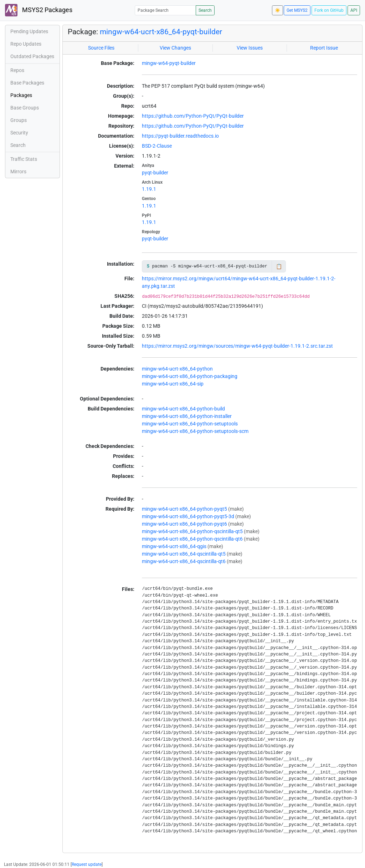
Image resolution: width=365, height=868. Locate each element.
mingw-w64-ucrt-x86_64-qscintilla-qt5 (184, 554)
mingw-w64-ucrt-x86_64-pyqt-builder (161, 32)
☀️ (277, 10)
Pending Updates (29, 31)
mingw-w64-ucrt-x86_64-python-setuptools (190, 424)
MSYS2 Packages (39, 10)
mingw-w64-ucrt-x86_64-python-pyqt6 (184, 524)
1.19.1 (149, 189)
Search (205, 10)
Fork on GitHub (329, 10)
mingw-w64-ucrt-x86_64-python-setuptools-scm (195, 431)
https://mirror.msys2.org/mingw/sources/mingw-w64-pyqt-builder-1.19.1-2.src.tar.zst (237, 346)
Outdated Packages (32, 56)
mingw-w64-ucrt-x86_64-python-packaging (190, 376)
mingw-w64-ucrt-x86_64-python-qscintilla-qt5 (192, 531)
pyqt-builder (155, 173)
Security (19, 133)
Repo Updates (26, 44)
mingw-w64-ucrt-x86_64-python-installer (187, 416)
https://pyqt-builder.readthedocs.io (180, 136)
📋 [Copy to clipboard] (279, 266)
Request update (87, 864)
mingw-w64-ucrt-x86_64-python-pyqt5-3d (188, 516)
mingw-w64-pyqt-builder (169, 63)
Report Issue (324, 48)
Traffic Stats (24, 159)
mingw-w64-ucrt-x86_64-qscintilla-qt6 (184, 561)
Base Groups (25, 108)
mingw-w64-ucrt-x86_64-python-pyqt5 (184, 509)
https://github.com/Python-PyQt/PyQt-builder (193, 116)
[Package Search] (165, 10)
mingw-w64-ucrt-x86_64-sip (173, 384)
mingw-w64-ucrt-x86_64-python (177, 369)
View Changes (175, 48)
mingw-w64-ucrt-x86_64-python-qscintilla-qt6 (192, 539)
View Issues (250, 48)
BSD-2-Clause (157, 146)
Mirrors (18, 172)
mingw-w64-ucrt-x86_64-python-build (183, 409)
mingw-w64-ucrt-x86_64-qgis (174, 546)
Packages (21, 95)
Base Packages (27, 83)
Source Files (101, 48)
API (354, 10)
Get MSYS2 (297, 10)
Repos (17, 70)
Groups (19, 120)
